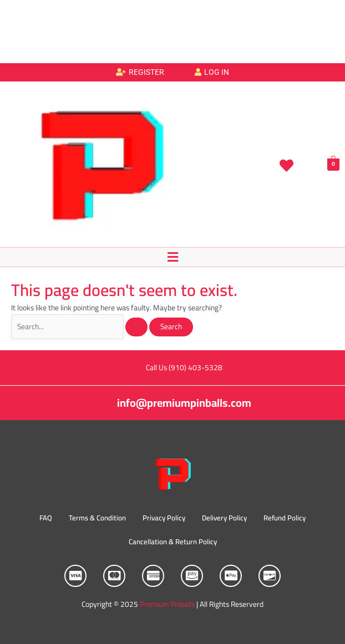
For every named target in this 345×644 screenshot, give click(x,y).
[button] (172, 257)
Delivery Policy (224, 518)
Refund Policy (285, 518)
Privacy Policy (164, 518)
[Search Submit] (136, 327)
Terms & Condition (97, 518)
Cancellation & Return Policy (173, 541)
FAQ (46, 518)
